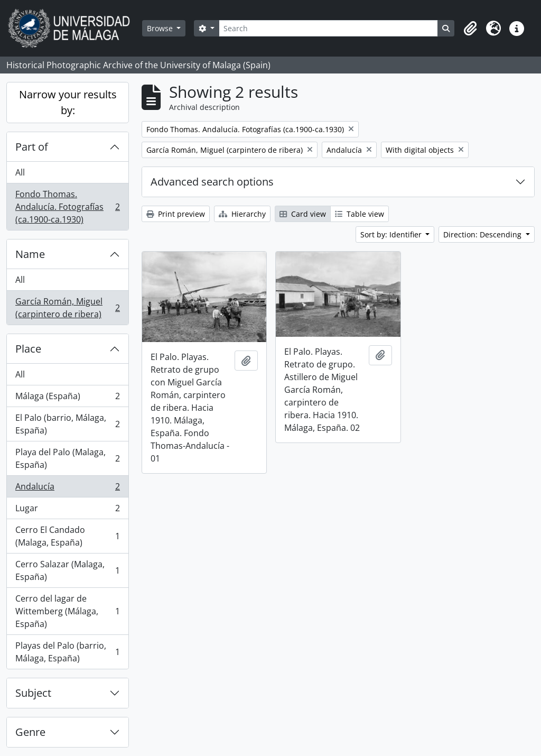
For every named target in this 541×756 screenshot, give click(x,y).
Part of (32, 147)
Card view (303, 214)
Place (28, 349)
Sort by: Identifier (392, 234)
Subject (33, 693)
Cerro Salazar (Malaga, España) (67, 570)
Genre (30, 732)
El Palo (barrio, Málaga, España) (67, 424)
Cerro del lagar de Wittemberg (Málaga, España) (67, 611)
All (20, 172)
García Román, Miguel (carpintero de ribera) (67, 308)
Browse (161, 28)
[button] (470, 29)
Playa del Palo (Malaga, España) (67, 458)
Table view (360, 214)
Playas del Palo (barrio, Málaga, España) (67, 652)
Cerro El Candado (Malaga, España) (67, 536)
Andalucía (67, 489)
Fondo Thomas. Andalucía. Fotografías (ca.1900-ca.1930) (67, 207)
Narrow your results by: (68, 102)
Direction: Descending (483, 234)
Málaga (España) (67, 398)
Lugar (67, 510)
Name (30, 254)
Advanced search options (212, 182)
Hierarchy (242, 214)
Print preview (176, 214)
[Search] (328, 28)
